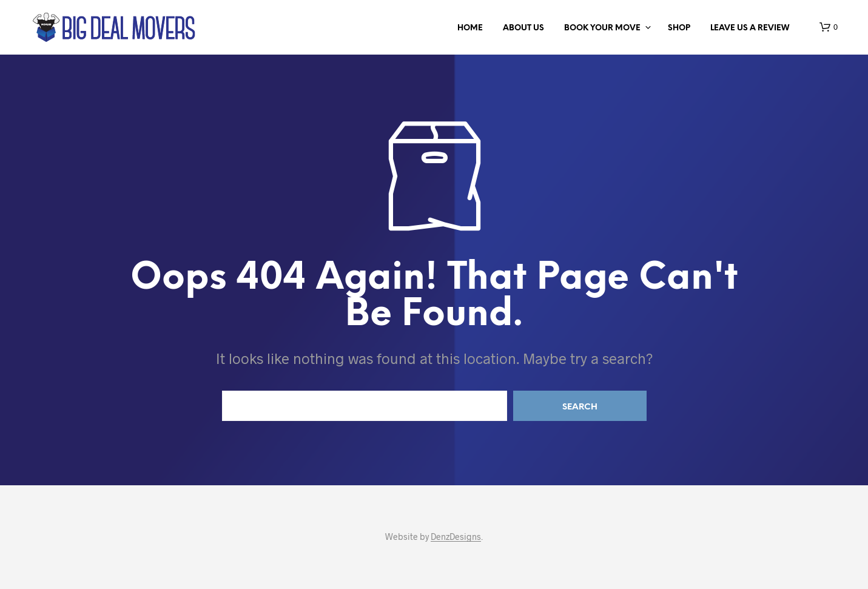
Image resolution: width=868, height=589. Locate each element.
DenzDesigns (456, 537)
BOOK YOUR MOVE (602, 28)
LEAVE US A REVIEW (750, 28)
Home (470, 28)
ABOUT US (523, 28)
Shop (679, 28)
